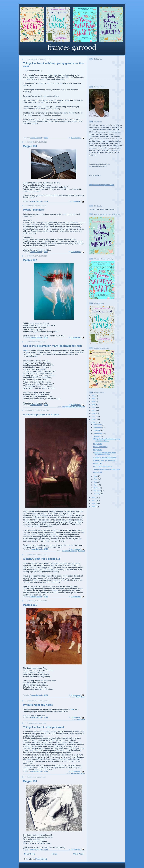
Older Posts (78, 854)
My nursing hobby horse (38, 705)
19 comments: (76, 597)
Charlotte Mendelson (70, 551)
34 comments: (76, 338)
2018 (94, 407)
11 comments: (76, 717)
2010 (94, 504)
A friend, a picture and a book (41, 415)
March (96, 488)
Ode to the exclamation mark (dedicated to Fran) (52, 346)
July (96, 476)
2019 (94, 405)
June (96, 479)
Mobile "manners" (34, 210)
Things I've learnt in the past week (44, 727)
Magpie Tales (80, 697)
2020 (94, 402)
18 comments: (76, 252)
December (98, 425)
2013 (94, 422)
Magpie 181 (30, 605)
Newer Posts (30, 854)
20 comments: (76, 405)
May (95, 482)
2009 (94, 506)
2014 (94, 419)
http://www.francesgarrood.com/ (102, 185)
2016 (94, 413)
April (96, 485)
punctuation (81, 407)
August (97, 436)
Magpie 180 (30, 781)
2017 (94, 410)
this (72, 709)
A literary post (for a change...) (41, 559)
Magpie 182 (30, 260)
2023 (94, 396)
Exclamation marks (69, 407)
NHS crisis (81, 719)
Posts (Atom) (41, 859)
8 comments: (76, 202)
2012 (94, 498)
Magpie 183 (30, 146)
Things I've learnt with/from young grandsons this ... (107, 440)
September (98, 433)
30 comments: (76, 695)
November (98, 428)
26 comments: (76, 849)
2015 (94, 416)
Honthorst (81, 551)
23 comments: (76, 138)
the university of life (78, 773)
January (97, 494)
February (97, 491)
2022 (94, 399)
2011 (94, 501)
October (97, 430)
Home (54, 854)
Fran (25, 350)
